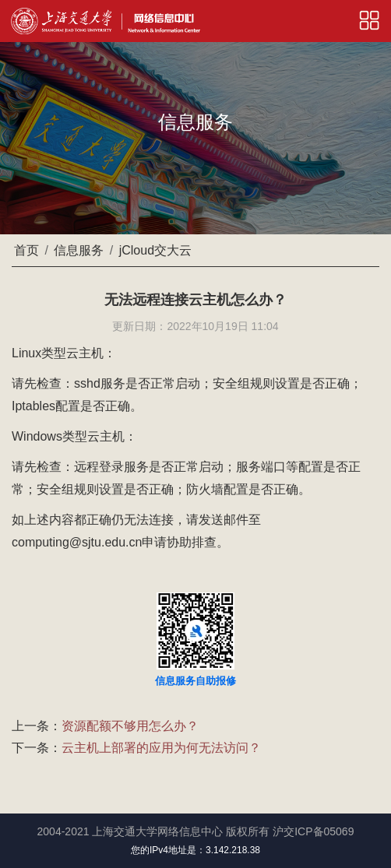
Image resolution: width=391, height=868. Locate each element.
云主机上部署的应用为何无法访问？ (161, 748)
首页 (26, 250)
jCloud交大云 (155, 250)
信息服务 (79, 250)
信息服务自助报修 (195, 681)
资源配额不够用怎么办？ (130, 726)
